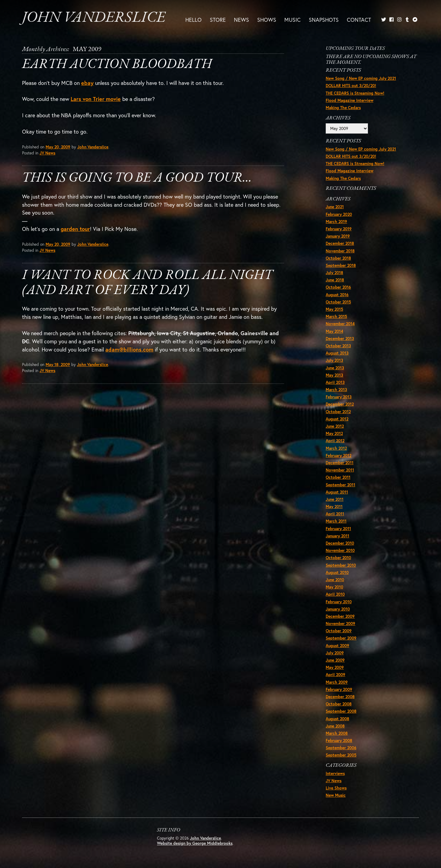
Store (218, 20)
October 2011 (338, 477)
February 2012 (339, 455)
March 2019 (336, 222)
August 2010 (337, 572)
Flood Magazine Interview (350, 100)
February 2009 (339, 689)
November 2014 (340, 324)
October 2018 (338, 258)
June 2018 (335, 280)
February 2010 (339, 602)
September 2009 (341, 638)
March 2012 (336, 448)
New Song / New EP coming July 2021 (361, 78)
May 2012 (334, 433)
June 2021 (335, 207)
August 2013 (337, 353)
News (241, 20)
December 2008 (340, 697)
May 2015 (334, 309)
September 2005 (341, 755)
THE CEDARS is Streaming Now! (355, 93)
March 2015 (336, 316)
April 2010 (335, 594)
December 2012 (340, 404)
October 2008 (339, 704)
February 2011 (338, 529)
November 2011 (340, 470)
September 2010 (341, 565)
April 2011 (335, 514)
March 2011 (336, 521)
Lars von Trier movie (96, 99)
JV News (47, 153)
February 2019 (339, 229)
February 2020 (339, 214)
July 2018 (334, 273)
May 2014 (334, 331)
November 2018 (340, 251)
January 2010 (338, 609)
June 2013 (335, 368)
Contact (359, 20)
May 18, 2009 (58, 364)
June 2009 (335, 660)
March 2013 (336, 390)
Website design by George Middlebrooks (195, 843)
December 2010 (340, 543)
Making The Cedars (343, 108)
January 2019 (338, 236)
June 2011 (335, 499)
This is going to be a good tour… (137, 178)
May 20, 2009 (58, 147)
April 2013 (335, 382)
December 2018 (340, 243)
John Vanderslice (94, 18)
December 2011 (340, 463)
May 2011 (334, 507)
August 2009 (337, 646)
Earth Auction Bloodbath (117, 65)
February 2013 (339, 397)
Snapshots (324, 20)
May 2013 (334, 375)
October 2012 (338, 412)
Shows (267, 20)
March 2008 (337, 733)
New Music (336, 795)
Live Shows (336, 788)
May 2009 (335, 667)
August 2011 (337, 492)
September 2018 (341, 265)
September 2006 (341, 748)
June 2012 (335, 426)
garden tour (75, 229)
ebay (87, 83)
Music (292, 20)
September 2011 (340, 485)
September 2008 (341, 711)
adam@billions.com (129, 349)
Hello (193, 20)
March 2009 (337, 682)
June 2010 (335, 580)
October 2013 (338, 346)
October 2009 (339, 631)
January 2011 (337, 536)
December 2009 (340, 616)
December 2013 (340, 338)
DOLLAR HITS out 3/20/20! (351, 86)
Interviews (335, 773)
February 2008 (339, 740)
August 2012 (337, 419)
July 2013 (334, 360)
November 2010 (340, 550)
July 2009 (335, 653)
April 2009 (336, 675)
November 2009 (340, 623)
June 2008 (335, 726)
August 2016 (337, 295)
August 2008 (337, 719)
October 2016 (338, 287)
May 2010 (334, 587)
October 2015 (338, 302)
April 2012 (335, 441)
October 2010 (338, 558)
